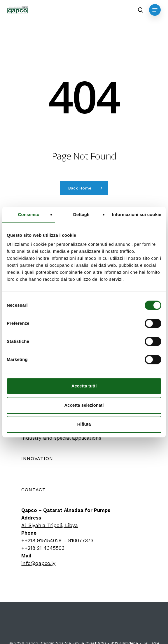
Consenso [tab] (29, 214)
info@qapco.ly (38, 563)
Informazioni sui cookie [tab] (137, 214)
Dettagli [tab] (81, 214)
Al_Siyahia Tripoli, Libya (50, 525)
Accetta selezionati (84, 405)
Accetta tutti (84, 386)
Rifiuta (84, 424)
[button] (155, 10)
